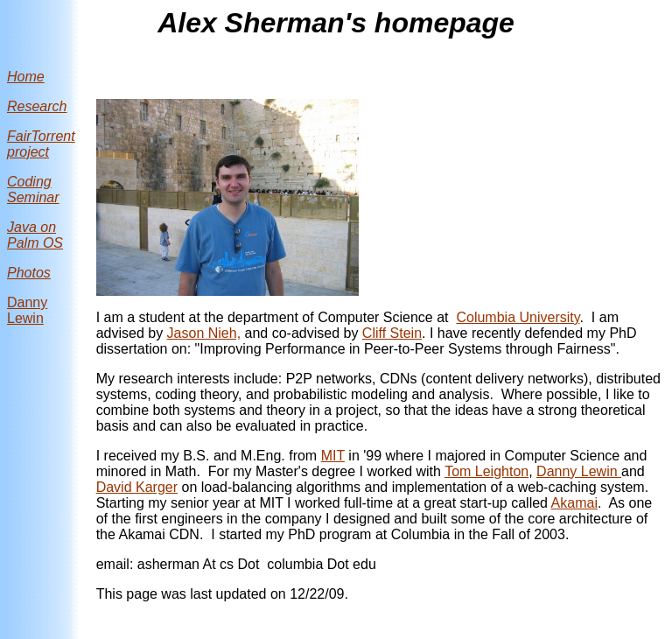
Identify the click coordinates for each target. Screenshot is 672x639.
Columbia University (518, 317)
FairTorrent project (41, 144)
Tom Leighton (486, 471)
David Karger (137, 487)
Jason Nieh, (204, 333)
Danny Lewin (27, 310)
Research (37, 106)
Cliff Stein (392, 333)
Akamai (574, 503)
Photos (29, 273)
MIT (333, 456)
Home (26, 77)
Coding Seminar (33, 190)
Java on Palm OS (35, 235)
